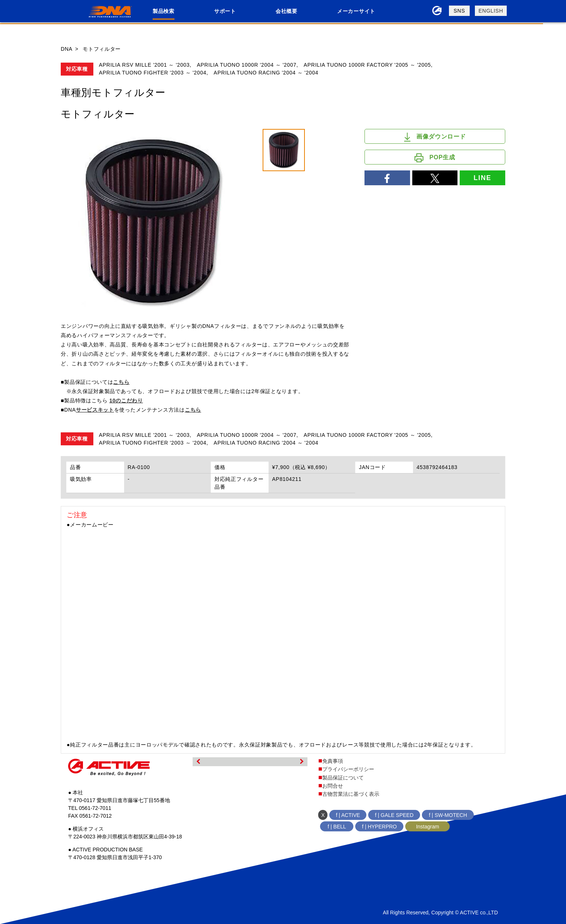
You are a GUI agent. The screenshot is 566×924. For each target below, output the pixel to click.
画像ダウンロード (435, 137)
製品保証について (343, 778)
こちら (121, 382)
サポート (225, 11)
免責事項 (333, 761)
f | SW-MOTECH (448, 815)
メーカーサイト (356, 11)
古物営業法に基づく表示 (351, 794)
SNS (460, 11)
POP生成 (435, 158)
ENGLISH (491, 11)
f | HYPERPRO (379, 827)
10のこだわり (126, 400)
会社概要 (287, 11)
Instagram (427, 827)
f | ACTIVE (348, 815)
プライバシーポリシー (348, 769)
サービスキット (95, 410)
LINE (482, 178)
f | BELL (337, 827)
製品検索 (164, 11)
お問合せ (333, 786)
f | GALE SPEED (394, 815)
